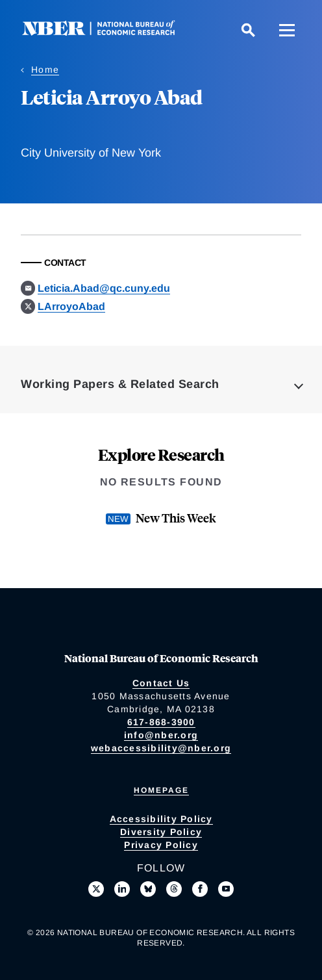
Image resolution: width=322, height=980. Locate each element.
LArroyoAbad (71, 306)
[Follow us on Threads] (174, 889)
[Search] (248, 30)
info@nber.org (161, 735)
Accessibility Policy (161, 819)
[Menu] (287, 30)
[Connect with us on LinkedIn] (122, 889)
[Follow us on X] (96, 889)
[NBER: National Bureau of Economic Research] (109, 32)
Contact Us (161, 683)
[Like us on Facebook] (200, 889)
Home (45, 70)
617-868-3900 (161, 722)
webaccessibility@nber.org (161, 748)
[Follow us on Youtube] (226, 889)
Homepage (161, 790)
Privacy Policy (161, 845)
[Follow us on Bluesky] (148, 889)
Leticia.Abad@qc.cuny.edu (104, 288)
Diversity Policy (161, 832)
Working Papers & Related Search (120, 384)
